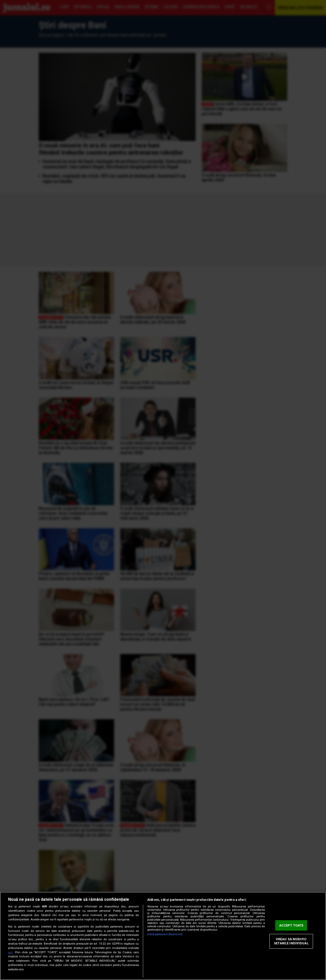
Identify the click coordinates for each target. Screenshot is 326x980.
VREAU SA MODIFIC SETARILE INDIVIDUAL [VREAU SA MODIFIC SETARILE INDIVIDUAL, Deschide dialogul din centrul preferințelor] (291, 941)
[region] (163, 936)
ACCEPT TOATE (291, 925)
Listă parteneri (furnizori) (165, 934)
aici (10, 952)
